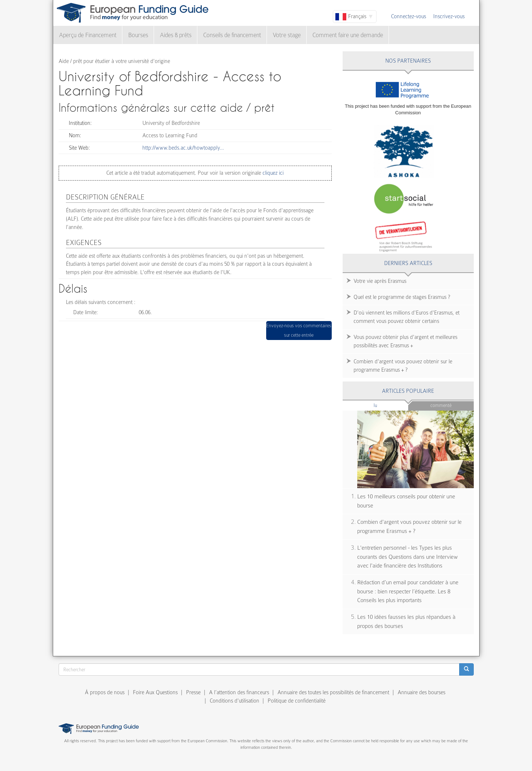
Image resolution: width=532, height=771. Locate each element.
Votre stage (287, 35)
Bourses (138, 35)
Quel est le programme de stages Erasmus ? (402, 297)
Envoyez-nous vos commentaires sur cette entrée (299, 330)
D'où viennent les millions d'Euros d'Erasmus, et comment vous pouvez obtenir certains (407, 317)
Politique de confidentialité (297, 701)
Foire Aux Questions (155, 692)
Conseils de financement (232, 35)
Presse (193, 692)
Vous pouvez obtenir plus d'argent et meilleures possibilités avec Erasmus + (405, 341)
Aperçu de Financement (88, 35)
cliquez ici (272, 173)
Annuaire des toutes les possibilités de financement (333, 692)
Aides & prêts (176, 35)
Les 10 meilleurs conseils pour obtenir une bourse (406, 501)
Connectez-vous (409, 16)
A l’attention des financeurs (239, 692)
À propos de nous (105, 692)
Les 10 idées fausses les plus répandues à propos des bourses (406, 622)
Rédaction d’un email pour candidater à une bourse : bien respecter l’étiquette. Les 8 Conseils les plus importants (408, 591)
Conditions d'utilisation (235, 701)
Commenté (441, 405)
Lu (387, 405)
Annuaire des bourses (421, 692)
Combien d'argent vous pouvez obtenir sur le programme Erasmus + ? (403, 366)
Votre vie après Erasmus (380, 281)
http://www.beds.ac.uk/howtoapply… (183, 148)
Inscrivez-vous (449, 16)
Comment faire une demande (348, 35)
